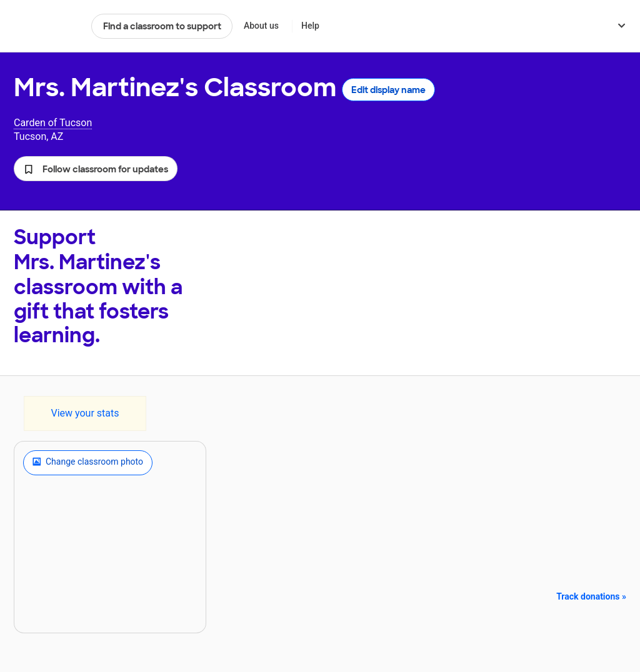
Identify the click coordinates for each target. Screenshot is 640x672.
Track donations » (591, 596)
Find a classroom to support (162, 26)
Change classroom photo (88, 463)
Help (310, 26)
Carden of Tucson (53, 123)
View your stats (85, 413)
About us (261, 26)
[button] (96, 169)
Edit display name (388, 90)
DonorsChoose (47, 26)
